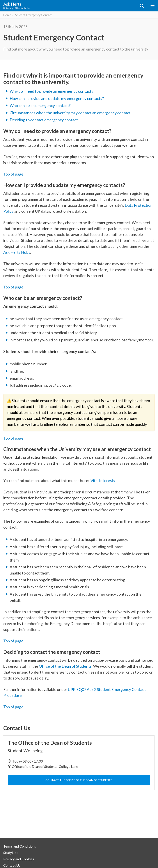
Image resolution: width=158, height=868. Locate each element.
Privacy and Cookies (19, 859)
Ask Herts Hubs (17, 252)
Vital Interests (103, 480)
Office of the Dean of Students (65, 666)
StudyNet (11, 853)
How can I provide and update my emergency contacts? (57, 98)
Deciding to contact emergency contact (44, 120)
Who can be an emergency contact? (40, 105)
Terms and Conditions (20, 846)
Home (7, 15)
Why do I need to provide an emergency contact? (51, 91)
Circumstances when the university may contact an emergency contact (70, 113)
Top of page (13, 174)
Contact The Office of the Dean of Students (79, 780)
